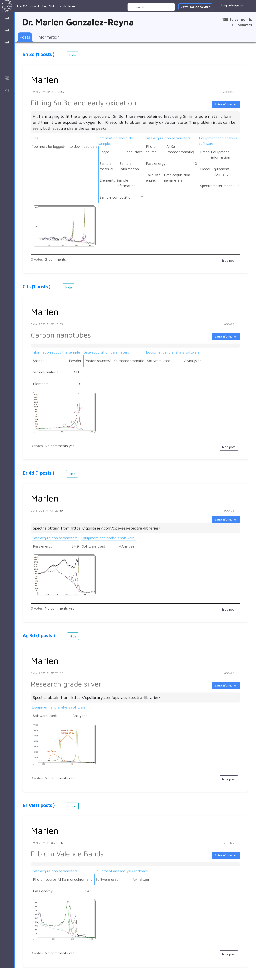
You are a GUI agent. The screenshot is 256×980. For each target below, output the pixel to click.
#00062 (229, 92)
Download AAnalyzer (195, 7)
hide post (229, 260)
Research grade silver (66, 684)
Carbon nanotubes (61, 335)
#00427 (229, 843)
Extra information (226, 104)
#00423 (229, 324)
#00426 (229, 673)
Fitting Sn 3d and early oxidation (83, 103)
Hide (72, 55)
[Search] (151, 7)
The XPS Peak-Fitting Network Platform (38, 6)
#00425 (229, 510)
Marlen (45, 79)
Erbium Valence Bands (67, 854)
